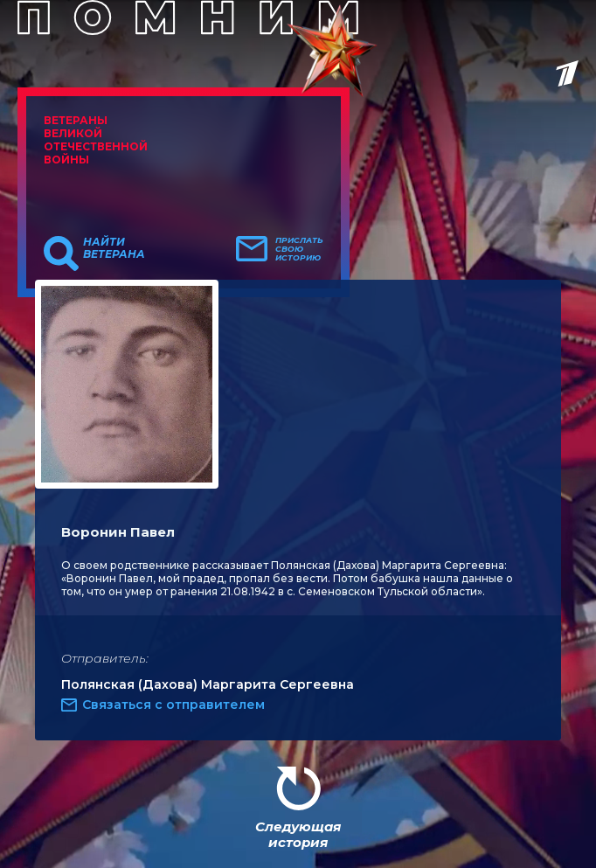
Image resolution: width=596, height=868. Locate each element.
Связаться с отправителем (173, 705)
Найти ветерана (114, 248)
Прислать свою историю (299, 249)
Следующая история (298, 834)
